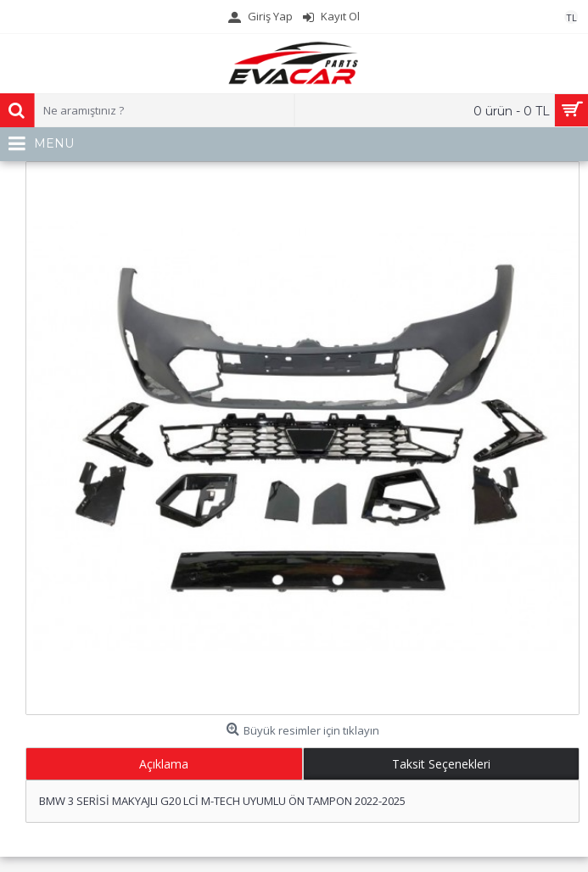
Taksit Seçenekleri (441, 764)
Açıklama (164, 764)
